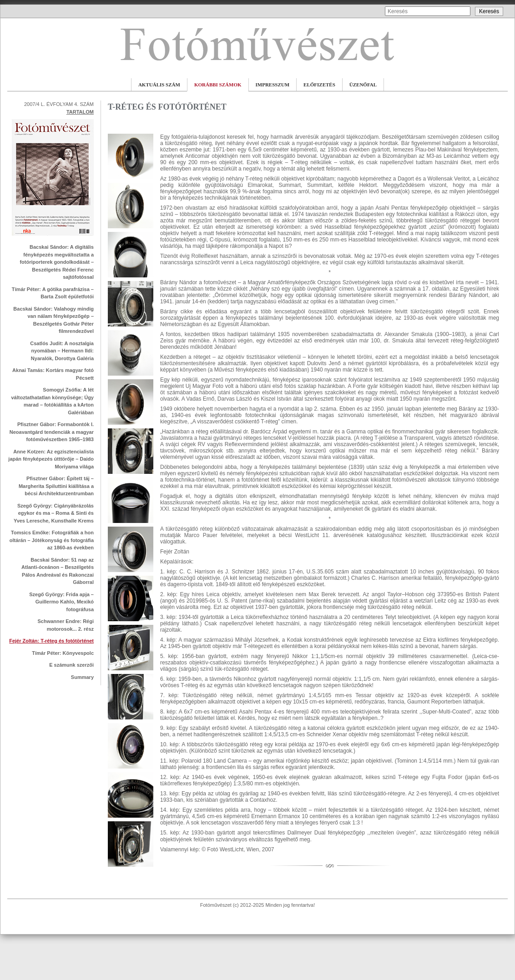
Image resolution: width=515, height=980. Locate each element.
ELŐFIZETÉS (319, 85)
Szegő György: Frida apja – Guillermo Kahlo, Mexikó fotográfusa (61, 602)
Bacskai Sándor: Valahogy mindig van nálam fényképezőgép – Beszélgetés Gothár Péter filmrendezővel (53, 320)
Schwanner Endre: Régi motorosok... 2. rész (66, 625)
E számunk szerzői (71, 665)
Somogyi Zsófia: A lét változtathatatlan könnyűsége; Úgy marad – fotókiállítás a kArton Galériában (52, 401)
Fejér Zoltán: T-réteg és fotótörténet (51, 641)
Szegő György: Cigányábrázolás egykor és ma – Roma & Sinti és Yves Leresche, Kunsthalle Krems (54, 513)
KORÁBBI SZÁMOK (218, 85)
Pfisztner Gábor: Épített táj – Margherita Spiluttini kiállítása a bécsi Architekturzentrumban (56, 486)
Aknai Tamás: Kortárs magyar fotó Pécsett (53, 374)
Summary (82, 677)
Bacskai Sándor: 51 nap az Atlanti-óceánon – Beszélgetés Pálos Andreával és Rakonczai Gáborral (58, 571)
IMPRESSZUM (273, 85)
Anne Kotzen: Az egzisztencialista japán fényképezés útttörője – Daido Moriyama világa (51, 459)
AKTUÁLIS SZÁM (159, 85)
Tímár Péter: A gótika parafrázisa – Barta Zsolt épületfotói (53, 293)
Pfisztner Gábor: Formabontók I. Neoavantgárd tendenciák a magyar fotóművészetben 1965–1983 (52, 432)
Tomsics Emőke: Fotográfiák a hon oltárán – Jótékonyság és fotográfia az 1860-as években (52, 540)
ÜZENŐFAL (363, 85)
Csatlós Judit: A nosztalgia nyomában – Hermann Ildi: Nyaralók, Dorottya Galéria (62, 351)
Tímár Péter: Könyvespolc (63, 653)
